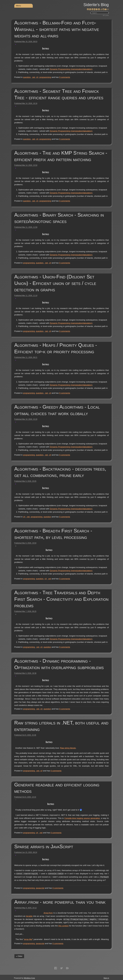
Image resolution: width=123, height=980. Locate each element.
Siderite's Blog (96, 5)
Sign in (106, 978)
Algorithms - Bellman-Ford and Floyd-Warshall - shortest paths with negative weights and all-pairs (57, 29)
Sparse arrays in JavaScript (44, 847)
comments (65, 77)
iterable (58, 916)
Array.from (48, 913)
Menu (19, 6)
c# (37, 77)
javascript (40, 888)
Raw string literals (99, 748)
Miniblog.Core (29, 978)
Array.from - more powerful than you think (60, 902)
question (27, 77)
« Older (19, 956)
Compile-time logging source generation (82, 821)
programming (45, 77)
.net (33, 77)
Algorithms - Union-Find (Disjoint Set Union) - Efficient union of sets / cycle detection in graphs (55, 283)
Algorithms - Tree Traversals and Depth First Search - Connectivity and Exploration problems (61, 599)
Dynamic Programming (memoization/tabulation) (64, 72)
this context (51, 932)
